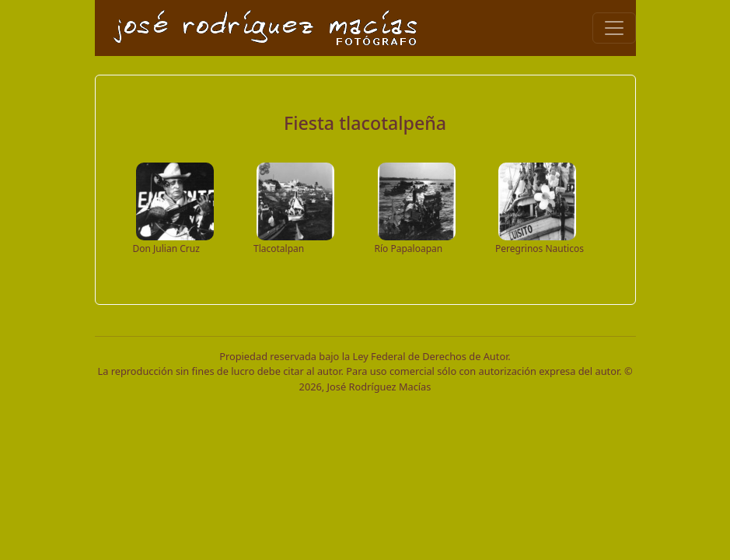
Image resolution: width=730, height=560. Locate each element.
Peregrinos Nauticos (540, 248)
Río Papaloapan (409, 248)
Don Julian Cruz (166, 248)
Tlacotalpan (279, 248)
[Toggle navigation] (614, 28)
